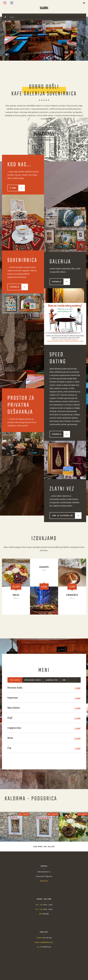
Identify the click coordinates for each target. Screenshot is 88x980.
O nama (13, 188)
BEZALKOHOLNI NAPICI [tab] (33, 680)
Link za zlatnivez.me (62, 516)
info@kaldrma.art (47, 942)
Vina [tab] (64, 680)
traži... (8, 15)
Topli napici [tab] (15, 680)
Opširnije (57, 282)
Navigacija (44, 881)
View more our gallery (44, 847)
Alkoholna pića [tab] (52, 680)
